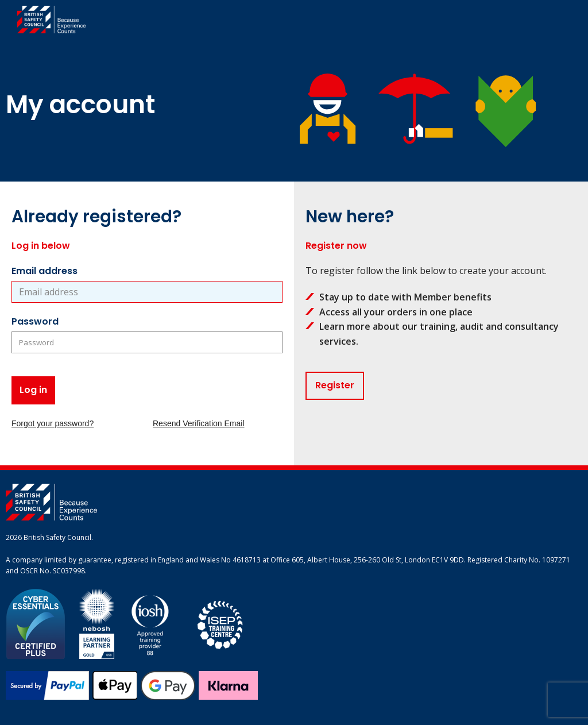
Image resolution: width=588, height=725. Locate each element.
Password (35, 321)
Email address (45, 271)
